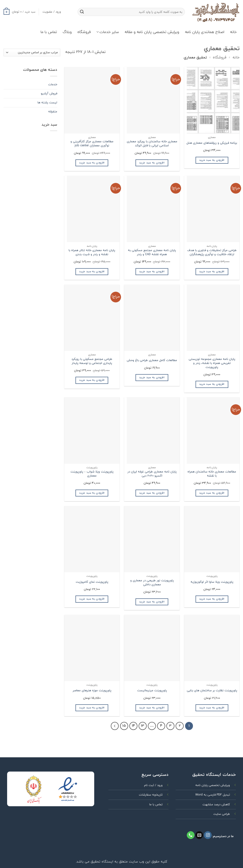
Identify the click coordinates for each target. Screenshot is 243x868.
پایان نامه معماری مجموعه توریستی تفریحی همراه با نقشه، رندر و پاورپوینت (212, 363)
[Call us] (191, 835)
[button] (19, 12)
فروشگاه (84, 32)
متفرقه (53, 112)
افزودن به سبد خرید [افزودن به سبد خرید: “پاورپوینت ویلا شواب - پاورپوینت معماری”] (92, 493)
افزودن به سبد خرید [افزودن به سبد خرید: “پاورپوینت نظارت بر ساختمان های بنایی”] (212, 708)
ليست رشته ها (47, 103)
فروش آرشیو (49, 94)
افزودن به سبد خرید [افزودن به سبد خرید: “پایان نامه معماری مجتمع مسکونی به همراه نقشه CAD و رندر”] (152, 272)
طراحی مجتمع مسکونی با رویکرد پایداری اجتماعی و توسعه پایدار (92, 361)
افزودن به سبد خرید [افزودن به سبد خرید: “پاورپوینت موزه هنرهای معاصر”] (92, 708)
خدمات (53, 85)
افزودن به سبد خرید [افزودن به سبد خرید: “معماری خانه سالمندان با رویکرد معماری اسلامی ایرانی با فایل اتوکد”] (152, 163)
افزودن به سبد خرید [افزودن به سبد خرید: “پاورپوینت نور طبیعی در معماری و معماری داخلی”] (152, 602)
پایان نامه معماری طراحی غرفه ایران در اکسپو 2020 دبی (152, 474)
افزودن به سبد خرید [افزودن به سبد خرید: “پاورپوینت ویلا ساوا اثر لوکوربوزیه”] (212, 599)
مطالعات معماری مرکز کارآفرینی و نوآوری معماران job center (92, 144)
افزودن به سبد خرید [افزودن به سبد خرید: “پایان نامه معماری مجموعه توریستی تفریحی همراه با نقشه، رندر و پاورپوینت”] (212, 384)
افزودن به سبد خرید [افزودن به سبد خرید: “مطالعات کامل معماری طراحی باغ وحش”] (152, 377)
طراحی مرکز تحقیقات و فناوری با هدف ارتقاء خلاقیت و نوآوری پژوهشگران (212, 253)
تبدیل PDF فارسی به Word (213, 795)
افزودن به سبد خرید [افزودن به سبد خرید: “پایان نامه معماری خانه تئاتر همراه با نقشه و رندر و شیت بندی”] (92, 272)
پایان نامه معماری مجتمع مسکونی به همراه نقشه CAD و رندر (152, 253)
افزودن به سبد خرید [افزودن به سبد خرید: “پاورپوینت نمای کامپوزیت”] (92, 599)
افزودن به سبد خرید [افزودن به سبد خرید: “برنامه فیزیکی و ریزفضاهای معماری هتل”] (212, 160)
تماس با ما (49, 32)
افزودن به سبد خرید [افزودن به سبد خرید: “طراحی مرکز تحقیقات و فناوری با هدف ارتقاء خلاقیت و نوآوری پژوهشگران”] (212, 272)
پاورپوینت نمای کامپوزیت (92, 582)
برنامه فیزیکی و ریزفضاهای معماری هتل (212, 143)
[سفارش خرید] (32, 52)
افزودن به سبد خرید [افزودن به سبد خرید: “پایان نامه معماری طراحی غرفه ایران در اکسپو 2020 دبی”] (152, 493)
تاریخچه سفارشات (151, 795)
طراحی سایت (222, 814)
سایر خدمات (108, 32)
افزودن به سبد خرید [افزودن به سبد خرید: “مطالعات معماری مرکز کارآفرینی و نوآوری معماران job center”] (92, 163)
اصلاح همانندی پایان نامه (205, 32)
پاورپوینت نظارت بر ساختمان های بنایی (212, 691)
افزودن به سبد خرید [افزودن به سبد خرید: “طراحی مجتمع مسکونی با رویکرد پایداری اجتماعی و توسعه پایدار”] (92, 380)
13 (143, 726)
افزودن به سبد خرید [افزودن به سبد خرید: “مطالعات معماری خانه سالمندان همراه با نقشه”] (212, 493)
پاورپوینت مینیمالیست (152, 691)
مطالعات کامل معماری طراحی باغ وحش (152, 360)
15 (124, 726)
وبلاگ (67, 32)
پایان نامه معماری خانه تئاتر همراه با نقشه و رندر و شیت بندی (92, 253)
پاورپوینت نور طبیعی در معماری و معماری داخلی (152, 583)
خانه (233, 32)
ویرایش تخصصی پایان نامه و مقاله (152, 32)
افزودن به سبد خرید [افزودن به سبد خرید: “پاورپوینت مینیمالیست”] (152, 708)
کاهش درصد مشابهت (216, 805)
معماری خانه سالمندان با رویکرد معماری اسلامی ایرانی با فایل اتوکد (152, 144)
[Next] (115, 726)
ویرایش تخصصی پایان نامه (213, 785)
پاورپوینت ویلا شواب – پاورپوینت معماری (92, 474)
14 (133, 726)
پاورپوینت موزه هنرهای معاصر (92, 691)
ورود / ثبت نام (153, 785)
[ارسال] (82, 12)
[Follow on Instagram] (208, 835)
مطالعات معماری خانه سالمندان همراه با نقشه (212, 474)
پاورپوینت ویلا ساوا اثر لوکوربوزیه (212, 582)
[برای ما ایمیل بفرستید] (199, 835)
